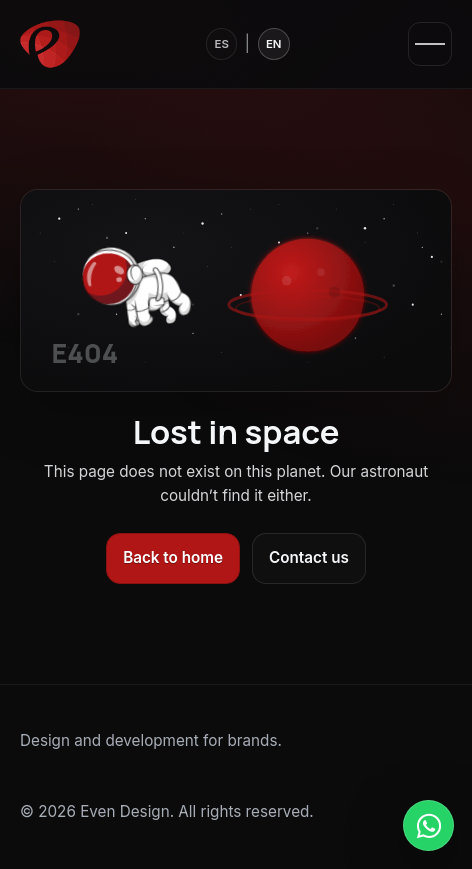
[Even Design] (50, 44)
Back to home (173, 557)
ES (221, 44)
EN (274, 44)
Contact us (309, 557)
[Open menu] (430, 44)
